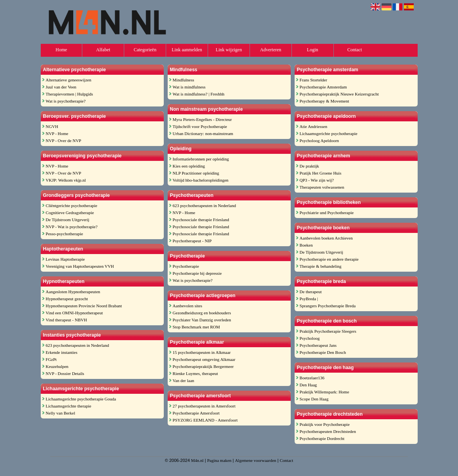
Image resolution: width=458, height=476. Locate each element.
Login (312, 50)
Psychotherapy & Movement (324, 101)
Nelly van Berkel (61, 413)
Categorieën (145, 50)
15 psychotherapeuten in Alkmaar (202, 352)
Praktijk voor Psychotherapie (325, 424)
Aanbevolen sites (187, 306)
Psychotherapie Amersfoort (196, 413)
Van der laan (184, 380)
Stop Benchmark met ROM (196, 327)
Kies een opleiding (189, 166)
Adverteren (271, 50)
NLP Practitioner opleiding (196, 173)
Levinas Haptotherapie (65, 259)
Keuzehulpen (57, 366)
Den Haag (308, 385)
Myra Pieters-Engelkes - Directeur (202, 119)
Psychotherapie (186, 266)
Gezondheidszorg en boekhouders (202, 313)
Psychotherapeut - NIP (192, 241)
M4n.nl (197, 460)
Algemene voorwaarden (256, 460)
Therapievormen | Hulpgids (70, 94)
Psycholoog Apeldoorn (320, 141)
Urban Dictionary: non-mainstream (203, 133)
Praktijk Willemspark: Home (324, 392)
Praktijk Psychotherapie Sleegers (328, 331)
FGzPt (51, 359)
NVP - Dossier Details (65, 373)
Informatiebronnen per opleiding (201, 159)
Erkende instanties (62, 352)
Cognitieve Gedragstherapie (70, 213)
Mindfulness (184, 80)
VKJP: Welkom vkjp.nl (66, 180)
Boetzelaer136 (312, 378)
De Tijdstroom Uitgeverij (68, 220)
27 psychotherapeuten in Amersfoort (204, 406)
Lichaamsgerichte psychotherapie (329, 133)
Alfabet (103, 50)
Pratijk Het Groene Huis (321, 173)
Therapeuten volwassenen (322, 187)
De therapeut (311, 292)
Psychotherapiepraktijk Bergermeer (203, 366)
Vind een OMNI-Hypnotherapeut (74, 313)
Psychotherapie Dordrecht (322, 438)
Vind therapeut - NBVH (66, 320)
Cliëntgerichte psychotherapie (72, 206)
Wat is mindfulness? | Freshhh (199, 94)
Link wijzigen (229, 50)
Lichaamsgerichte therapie (69, 406)
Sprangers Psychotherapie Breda (328, 306)
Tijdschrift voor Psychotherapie (200, 126)
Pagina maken (219, 460)
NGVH (52, 126)
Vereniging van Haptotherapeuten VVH (80, 266)
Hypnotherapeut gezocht (67, 299)
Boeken (306, 245)
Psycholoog (310, 338)
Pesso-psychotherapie (64, 234)
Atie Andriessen (314, 126)
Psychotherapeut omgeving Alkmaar (204, 359)
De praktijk (310, 166)
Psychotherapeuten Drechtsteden (328, 431)
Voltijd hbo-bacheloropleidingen (201, 180)
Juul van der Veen (61, 87)
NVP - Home (57, 133)
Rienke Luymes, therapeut (196, 373)
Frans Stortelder (314, 80)
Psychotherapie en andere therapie (329, 259)
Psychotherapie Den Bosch (323, 352)
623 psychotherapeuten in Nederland (78, 345)
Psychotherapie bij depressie (197, 273)
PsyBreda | (309, 299)
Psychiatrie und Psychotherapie (327, 213)
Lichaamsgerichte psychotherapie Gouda (81, 399)
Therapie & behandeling (321, 266)
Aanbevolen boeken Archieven (326, 238)
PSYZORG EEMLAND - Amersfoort (205, 420)
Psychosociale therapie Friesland (201, 220)
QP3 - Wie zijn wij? (317, 180)
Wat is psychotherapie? (66, 101)
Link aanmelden (187, 50)
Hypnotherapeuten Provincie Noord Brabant (84, 306)
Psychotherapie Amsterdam (323, 87)
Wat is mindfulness (189, 87)
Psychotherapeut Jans (318, 345)
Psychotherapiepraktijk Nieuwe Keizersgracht (339, 94)
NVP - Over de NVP (64, 141)
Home (61, 50)
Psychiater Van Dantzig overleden (202, 320)
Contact (354, 50)
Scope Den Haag (314, 399)
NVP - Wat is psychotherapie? (72, 227)
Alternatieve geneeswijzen (69, 80)
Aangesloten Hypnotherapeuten (73, 292)
